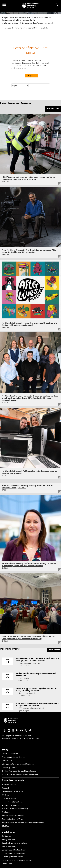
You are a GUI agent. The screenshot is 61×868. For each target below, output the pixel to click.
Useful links (8, 832)
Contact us (6, 836)
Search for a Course (10, 754)
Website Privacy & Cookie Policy (15, 809)
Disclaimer (6, 812)
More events (54, 650)
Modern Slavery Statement (13, 816)
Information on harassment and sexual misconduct (23, 823)
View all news (53, 109)
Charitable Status (9, 799)
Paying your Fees (9, 840)
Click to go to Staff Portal (12, 857)
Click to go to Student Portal (14, 854)
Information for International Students (18, 764)
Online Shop (7, 864)
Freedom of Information (12, 802)
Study (5, 750)
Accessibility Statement (12, 806)
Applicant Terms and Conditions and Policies (20, 775)
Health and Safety (9, 847)
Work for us (7, 795)
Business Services (9, 785)
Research (6, 788)
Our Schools (7, 761)
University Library (9, 768)
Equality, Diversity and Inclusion (15, 843)
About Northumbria (13, 781)
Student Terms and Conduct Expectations (19, 771)
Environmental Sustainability (14, 850)
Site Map (5, 826)
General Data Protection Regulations (17, 860)
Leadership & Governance (12, 792)
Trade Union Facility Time (12, 819)
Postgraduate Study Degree (13, 757)
